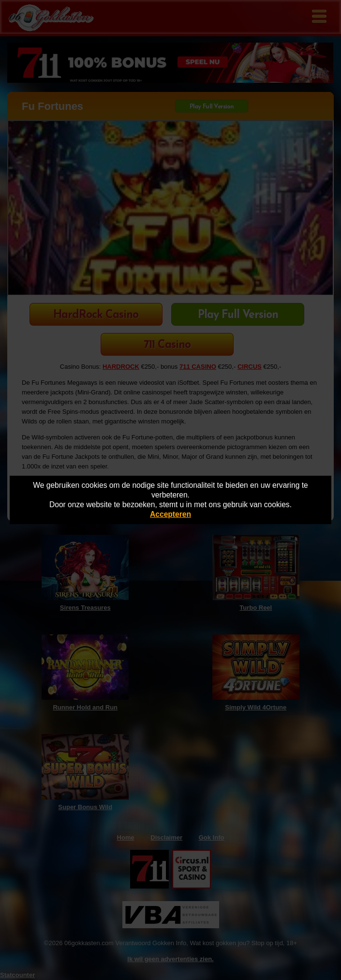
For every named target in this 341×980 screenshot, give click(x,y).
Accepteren (170, 514)
